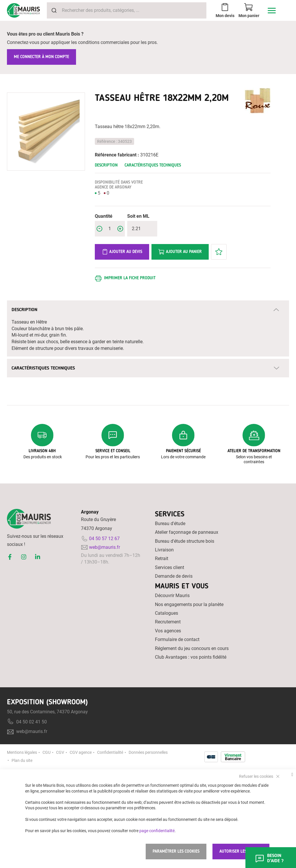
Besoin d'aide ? (269, 858)
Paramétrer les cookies (176, 851)
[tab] (148, 310)
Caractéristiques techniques (153, 165)
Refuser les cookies (257, 776)
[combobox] (127, 10)
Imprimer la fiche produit (130, 278)
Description (106, 165)
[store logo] (23, 10)
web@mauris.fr (104, 547)
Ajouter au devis (122, 252)
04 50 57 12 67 (104, 539)
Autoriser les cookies (241, 851)
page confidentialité (157, 830)
